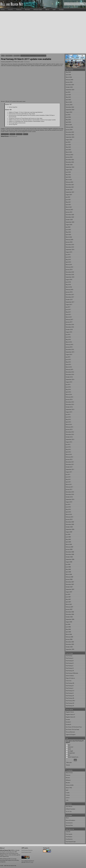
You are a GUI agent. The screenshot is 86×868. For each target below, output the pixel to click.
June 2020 (68, 230)
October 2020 (69, 220)
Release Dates (38, 9)
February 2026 (69, 80)
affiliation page (29, 862)
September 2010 (70, 499)
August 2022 (69, 170)
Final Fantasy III (70, 661)
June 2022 (68, 172)
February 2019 (69, 267)
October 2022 (69, 165)
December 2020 (70, 215)
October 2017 (69, 300)
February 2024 (69, 127)
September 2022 (70, 167)
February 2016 (69, 344)
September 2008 (70, 559)
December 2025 (70, 85)
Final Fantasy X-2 (70, 691)
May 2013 (68, 419)
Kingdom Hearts (70, 712)
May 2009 (68, 539)
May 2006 (68, 629)
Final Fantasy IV (70, 663)
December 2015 (70, 349)
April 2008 (68, 572)
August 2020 (69, 225)
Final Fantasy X (70, 688)
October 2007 (69, 587)
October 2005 (69, 647)
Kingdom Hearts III (70, 717)
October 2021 (69, 190)
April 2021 (68, 205)
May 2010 (68, 509)
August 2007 (69, 592)
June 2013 (68, 417)
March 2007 (69, 604)
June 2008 (68, 567)
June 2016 (68, 337)
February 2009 (69, 547)
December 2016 (70, 325)
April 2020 (68, 235)
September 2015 (70, 352)
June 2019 (68, 257)
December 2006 (70, 612)
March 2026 (69, 77)
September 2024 (70, 110)
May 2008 (68, 569)
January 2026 (69, 82)
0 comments (27, 62)
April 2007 (68, 602)
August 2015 (69, 354)
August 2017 (69, 305)
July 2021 (68, 197)
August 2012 (69, 442)
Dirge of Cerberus (70, 678)
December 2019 (70, 245)
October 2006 (69, 617)
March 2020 (69, 237)
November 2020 (70, 217)
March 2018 (69, 287)
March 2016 (69, 342)
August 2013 (69, 412)
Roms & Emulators (70, 820)
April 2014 (68, 392)
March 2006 (69, 634)
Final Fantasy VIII (70, 683)
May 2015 (68, 362)
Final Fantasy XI (70, 693)
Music (67, 818)
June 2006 (68, 627)
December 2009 (70, 522)
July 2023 (68, 142)
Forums (10, 9)
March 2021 (69, 207)
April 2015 (68, 364)
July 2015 (68, 357)
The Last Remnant (70, 732)
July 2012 (68, 444)
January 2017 (69, 322)
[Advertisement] (31, 32)
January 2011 (69, 489)
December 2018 (70, 272)
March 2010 (69, 514)
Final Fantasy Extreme (27, 850)
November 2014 (70, 374)
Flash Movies (69, 806)
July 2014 (68, 384)
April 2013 (68, 422)
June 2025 (68, 95)
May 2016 (68, 339)
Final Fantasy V (70, 666)
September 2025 (70, 90)
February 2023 (69, 155)
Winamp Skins (69, 825)
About (47, 9)
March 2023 (69, 152)
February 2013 (69, 427)
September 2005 (70, 649)
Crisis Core (69, 681)
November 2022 (70, 162)
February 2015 (69, 369)
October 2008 (69, 557)
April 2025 (68, 100)
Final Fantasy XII (70, 696)
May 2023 (68, 147)
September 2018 (70, 277)
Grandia (68, 719)
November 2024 (70, 107)
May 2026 (68, 72)
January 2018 (69, 292)
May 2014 (68, 389)
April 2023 (68, 150)
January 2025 (69, 105)
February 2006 (69, 637)
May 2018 (68, 285)
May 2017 (68, 312)
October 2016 (69, 330)
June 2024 (68, 117)
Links (67, 800)
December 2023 (70, 132)
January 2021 (69, 212)
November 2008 (70, 554)
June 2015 (68, 359)
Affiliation (68, 780)
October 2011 (69, 467)
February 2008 (69, 577)
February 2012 (69, 457)
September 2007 (70, 589)
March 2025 (69, 102)
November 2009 (70, 524)
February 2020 (69, 240)
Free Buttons (69, 837)
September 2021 (70, 192)
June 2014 (68, 387)
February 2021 (69, 210)
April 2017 (68, 315)
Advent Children (70, 676)
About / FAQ (69, 788)
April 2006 (68, 632)
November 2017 (70, 297)
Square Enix (12, 134)
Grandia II (68, 722)
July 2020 (68, 227)
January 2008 (69, 579)
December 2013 (70, 402)
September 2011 (70, 469)
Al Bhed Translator (71, 809)
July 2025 (68, 92)
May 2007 (68, 599)
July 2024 (68, 115)
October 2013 (69, 407)
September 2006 (70, 619)
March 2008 (69, 574)
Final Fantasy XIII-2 (70, 701)
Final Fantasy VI (70, 668)
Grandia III (68, 724)
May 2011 (68, 479)
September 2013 (70, 409)
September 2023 (70, 137)
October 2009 (69, 527)
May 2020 (68, 232)
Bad (69, 755)
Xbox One (26, 134)
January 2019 (69, 270)
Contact (61, 9)
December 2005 (70, 642)
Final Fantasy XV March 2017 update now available (33, 56)
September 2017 (70, 302)
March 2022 (69, 180)
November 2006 (70, 614)
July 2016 (68, 335)
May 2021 (68, 202)
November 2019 (70, 247)
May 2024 (68, 120)
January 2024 (69, 130)
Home (3, 9)
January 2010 (69, 519)
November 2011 (70, 464)
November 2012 (70, 434)
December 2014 (70, 372)
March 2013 (69, 424)
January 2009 (69, 549)
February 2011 (69, 487)
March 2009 (69, 544)
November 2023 (70, 135)
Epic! (69, 745)
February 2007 (69, 607)
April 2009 (68, 542)
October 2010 (69, 497)
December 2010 (70, 492)
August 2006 (69, 622)
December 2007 (70, 582)
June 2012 (68, 447)
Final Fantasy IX (70, 686)
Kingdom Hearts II (70, 714)
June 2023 (68, 145)
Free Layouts (69, 834)
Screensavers (69, 823)
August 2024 (69, 112)
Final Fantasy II (69, 658)
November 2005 (70, 644)
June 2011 (68, 477)
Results (68, 765)
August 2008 (69, 562)
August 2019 (69, 252)
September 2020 (70, 222)
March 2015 (69, 367)
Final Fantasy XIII (70, 698)
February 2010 (69, 517)
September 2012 (70, 439)
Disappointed (71, 753)
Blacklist (68, 783)
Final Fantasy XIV (70, 703)
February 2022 (69, 182)
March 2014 (69, 394)
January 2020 (69, 242)
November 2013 (70, 404)
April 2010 (68, 512)
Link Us (68, 798)
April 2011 (68, 482)
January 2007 (69, 609)
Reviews (28, 9)
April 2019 (68, 262)
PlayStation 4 (19, 134)
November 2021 (70, 187)
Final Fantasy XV (5, 134)
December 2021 (70, 185)
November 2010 (70, 494)
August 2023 (69, 140)
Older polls (69, 762)
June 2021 (68, 200)
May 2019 (68, 260)
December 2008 (70, 552)
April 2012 (68, 452)
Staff (54, 9)
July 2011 (68, 474)
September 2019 (70, 250)
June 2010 (68, 507)
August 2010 (69, 502)
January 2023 (69, 157)
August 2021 (69, 195)
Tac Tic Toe (69, 811)
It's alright (70, 751)
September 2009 (70, 529)
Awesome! (71, 747)
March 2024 (69, 125)
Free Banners (69, 839)
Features (19, 9)
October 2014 (69, 377)
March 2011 (69, 484)
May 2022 (68, 175)
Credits (68, 793)
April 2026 (68, 75)
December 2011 (70, 462)
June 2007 (68, 597)
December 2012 (70, 432)
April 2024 (68, 122)
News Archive (9, 56)
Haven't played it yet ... (74, 757)
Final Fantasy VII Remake (72, 673)
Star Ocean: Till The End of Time (74, 727)
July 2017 (68, 307)
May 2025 (68, 97)
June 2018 (68, 282)
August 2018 (69, 280)
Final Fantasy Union (26, 852)
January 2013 (69, 429)
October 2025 (69, 87)
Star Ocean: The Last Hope (72, 729)
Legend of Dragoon (71, 734)
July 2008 (68, 564)
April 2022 (68, 177)
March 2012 (69, 454)
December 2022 (70, 160)
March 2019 (69, 265)
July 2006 (68, 624)
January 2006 (69, 639)
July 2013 (68, 414)
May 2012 (68, 449)
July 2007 (68, 594)
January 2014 (69, 399)
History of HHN (70, 785)
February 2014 (69, 397)
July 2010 (68, 504)
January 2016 (69, 347)
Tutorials (68, 832)
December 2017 (70, 295)
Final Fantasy (69, 656)
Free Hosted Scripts (71, 842)
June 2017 (68, 310)
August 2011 (69, 472)
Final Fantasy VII (70, 671)
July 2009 (68, 534)
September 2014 (70, 379)
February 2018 (69, 290)
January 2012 (69, 459)
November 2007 (70, 584)
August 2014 (69, 382)
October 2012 (69, 437)
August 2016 (69, 332)
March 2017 (17, 56)
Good (69, 749)
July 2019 (68, 255)
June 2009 (68, 537)
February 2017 (69, 320)
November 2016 (70, 327)
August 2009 (69, 532)
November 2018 (70, 275)
